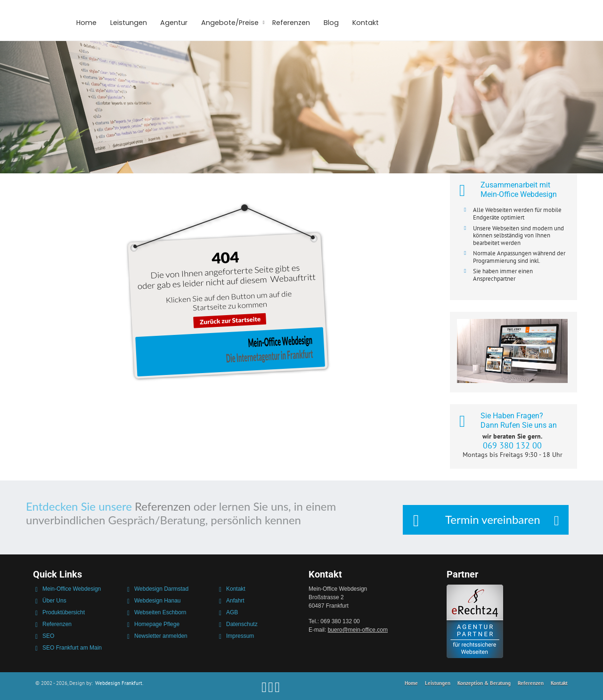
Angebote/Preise (230, 23)
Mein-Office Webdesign (72, 589)
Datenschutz (242, 624)
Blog (331, 23)
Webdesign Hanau (158, 601)
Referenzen (291, 23)
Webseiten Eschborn (160, 612)
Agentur (174, 23)
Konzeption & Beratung (484, 683)
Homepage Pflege (157, 624)
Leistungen (129, 23)
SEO (48, 636)
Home (86, 23)
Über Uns (54, 601)
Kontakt (366, 23)
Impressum (240, 636)
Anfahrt (235, 601)
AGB (232, 612)
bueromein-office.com (358, 630)
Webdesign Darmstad (161, 589)
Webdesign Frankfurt (119, 683)
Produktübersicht (64, 612)
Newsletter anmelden (161, 636)
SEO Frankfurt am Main (72, 648)
